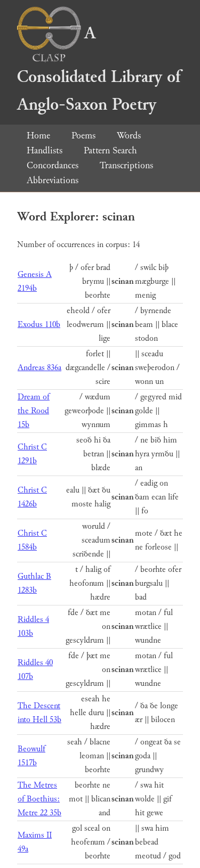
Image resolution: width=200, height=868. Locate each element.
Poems (83, 136)
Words (129, 136)
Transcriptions (126, 165)
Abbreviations (53, 180)
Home (38, 136)
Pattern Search (110, 150)
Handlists (45, 150)
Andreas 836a (39, 368)
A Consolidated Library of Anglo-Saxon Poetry (99, 69)
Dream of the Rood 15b (34, 411)
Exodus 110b (39, 325)
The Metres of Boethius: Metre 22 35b (39, 799)
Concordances (53, 165)
